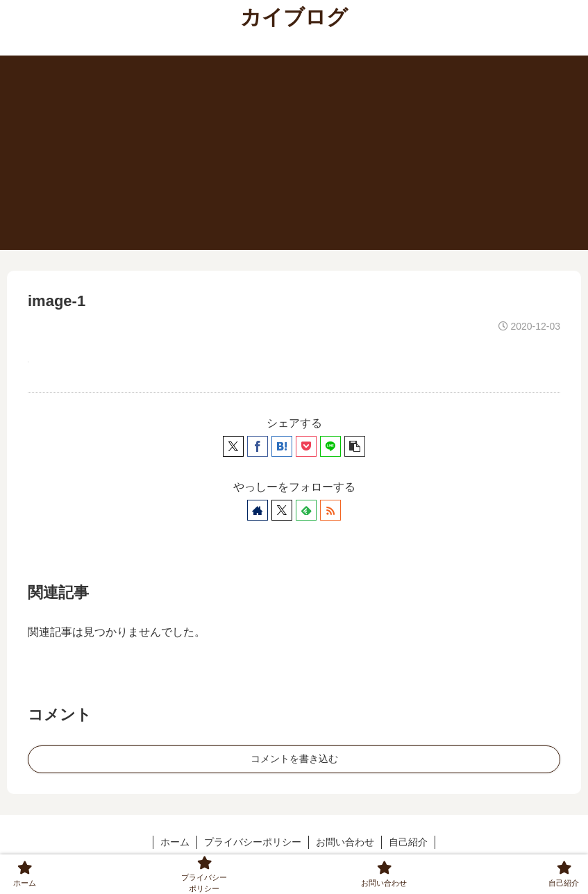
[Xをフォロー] (282, 510)
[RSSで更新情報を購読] (330, 510)
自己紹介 (408, 842)
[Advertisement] (294, 153)
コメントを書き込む (294, 759)
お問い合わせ (345, 842)
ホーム (175, 842)
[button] (355, 446)
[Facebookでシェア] (258, 446)
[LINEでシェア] (330, 446)
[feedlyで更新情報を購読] (306, 510)
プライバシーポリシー (253, 842)
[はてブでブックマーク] (282, 446)
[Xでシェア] (233, 446)
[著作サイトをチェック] (258, 510)
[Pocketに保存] (306, 446)
